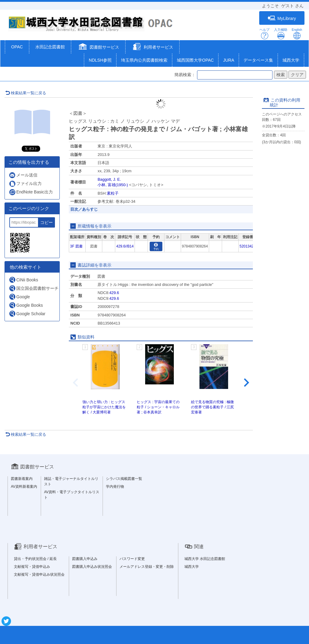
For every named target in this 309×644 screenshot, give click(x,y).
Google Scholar (27, 314)
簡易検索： (185, 75)
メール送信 (23, 175)
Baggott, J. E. (109, 179)
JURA (229, 60)
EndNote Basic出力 (31, 192)
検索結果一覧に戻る (26, 93)
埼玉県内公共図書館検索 (144, 60)
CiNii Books (23, 280)
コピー (46, 222)
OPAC (17, 47)
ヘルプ (264, 34)
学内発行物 (115, 487)
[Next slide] (246, 383)
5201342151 (250, 246)
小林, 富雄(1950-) (113, 185)
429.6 (114, 293)
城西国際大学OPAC (195, 60)
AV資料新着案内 (24, 487)
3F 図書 (76, 246)
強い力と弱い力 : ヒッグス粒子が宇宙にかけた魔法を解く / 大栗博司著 (104, 407)
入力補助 (281, 34)
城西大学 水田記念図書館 (205, 559)
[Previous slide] (76, 383)
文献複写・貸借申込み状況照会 (39, 574)
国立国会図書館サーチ (34, 288)
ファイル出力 (25, 184)
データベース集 (258, 60)
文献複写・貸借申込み (32, 567)
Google (19, 297)
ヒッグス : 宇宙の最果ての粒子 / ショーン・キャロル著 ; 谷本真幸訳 (158, 407)
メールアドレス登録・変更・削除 (147, 567)
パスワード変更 (132, 559)
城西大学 (291, 60)
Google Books (26, 305)
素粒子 (113, 193)
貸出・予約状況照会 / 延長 (35, 559)
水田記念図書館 (50, 47)
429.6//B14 (125, 246)
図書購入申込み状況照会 (92, 567)
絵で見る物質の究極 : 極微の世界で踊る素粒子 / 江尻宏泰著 (212, 407)
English (297, 34)
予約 (156, 247)
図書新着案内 (22, 479)
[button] (98, 47)
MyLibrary (282, 18)
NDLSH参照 (100, 60)
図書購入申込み (85, 559)
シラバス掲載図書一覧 (124, 479)
